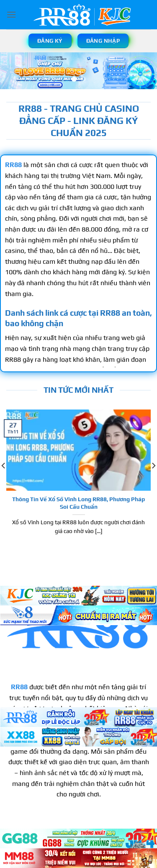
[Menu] (11, 14)
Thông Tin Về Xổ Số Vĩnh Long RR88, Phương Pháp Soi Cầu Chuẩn (78, 503)
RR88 (19, 687)
